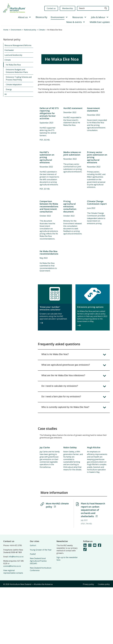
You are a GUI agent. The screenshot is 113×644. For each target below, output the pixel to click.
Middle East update (100, 22)
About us (23, 17)
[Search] (106, 8)
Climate (42, 30)
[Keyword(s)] (90, 8)
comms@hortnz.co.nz (12, 623)
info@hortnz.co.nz (16, 613)
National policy (30, 30)
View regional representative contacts (13, 628)
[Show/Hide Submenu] (30, 17)
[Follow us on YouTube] (95, 602)
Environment (58, 17)
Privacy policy (88, 641)
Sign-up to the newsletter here (67, 615)
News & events (74, 22)
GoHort (33, 602)
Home (6, 30)
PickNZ (33, 611)
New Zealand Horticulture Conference (41, 626)
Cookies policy (104, 641)
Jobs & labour (98, 17)
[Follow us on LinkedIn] (85, 602)
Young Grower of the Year (41, 606)
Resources (78, 17)
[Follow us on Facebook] (99, 602)
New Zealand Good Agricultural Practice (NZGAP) (38, 617)
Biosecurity (41, 17)
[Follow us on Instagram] (90, 602)
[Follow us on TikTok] (85, 606)
